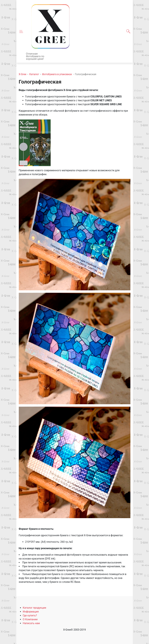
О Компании (30, 619)
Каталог (34, 74)
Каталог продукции (35, 608)
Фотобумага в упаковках (57, 74)
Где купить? (30, 615)
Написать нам (31, 623)
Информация (31, 612)
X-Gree (23, 74)
